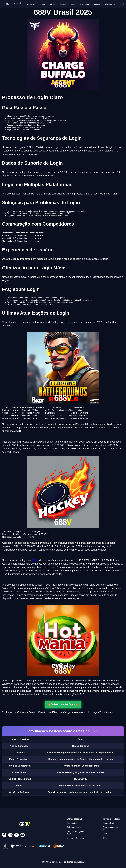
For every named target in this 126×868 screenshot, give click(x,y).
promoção (84, 4)
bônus (52, 4)
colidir (122, 4)
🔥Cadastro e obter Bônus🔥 (63, 704)
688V (7, 4)
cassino (97, 4)
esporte (63, 4)
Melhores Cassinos (75, 838)
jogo (73, 4)
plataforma (110, 4)
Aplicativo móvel (74, 827)
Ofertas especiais (74, 819)
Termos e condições (111, 819)
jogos (42, 4)
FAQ (105, 834)
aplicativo (31, 4)
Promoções (72, 823)
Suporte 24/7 (108, 823)
